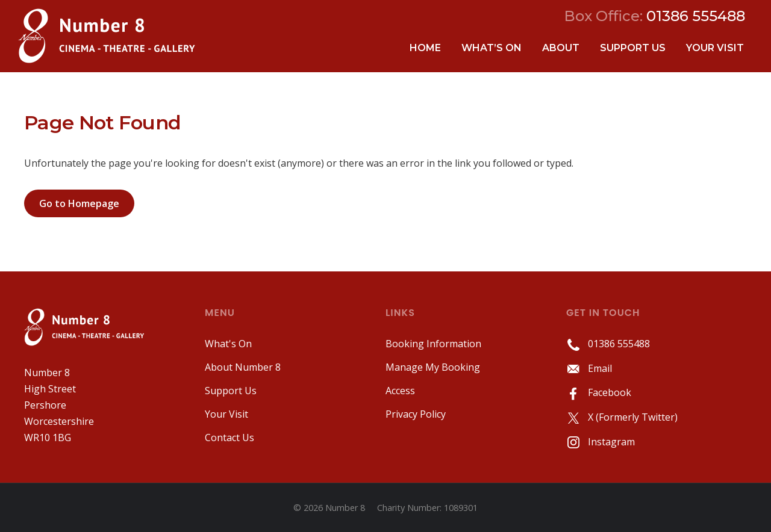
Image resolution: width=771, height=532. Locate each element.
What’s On (492, 48)
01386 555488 (608, 344)
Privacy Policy (416, 414)
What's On (228, 344)
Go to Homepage (79, 203)
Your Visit (715, 48)
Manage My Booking (433, 367)
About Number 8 (243, 367)
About (561, 48)
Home (425, 48)
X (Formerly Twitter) (622, 417)
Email (589, 368)
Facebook (599, 392)
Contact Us (229, 438)
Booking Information (433, 344)
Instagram (601, 442)
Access (400, 391)
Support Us (633, 48)
